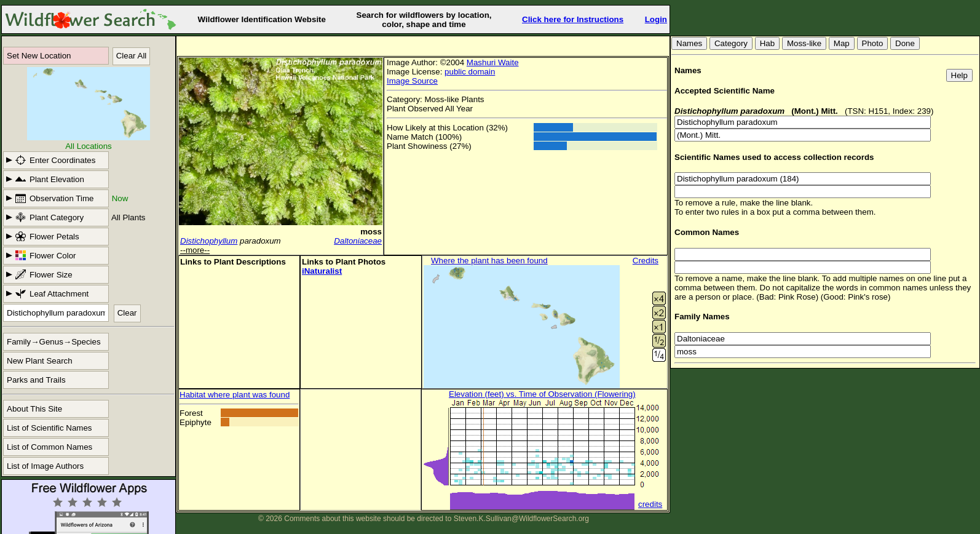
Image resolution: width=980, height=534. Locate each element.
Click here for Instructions (573, 19)
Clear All (132, 56)
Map (842, 43)
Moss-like (804, 43)
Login (656, 19)
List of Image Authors (45, 466)
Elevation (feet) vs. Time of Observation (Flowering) (542, 394)
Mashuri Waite (493, 62)
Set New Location (39, 56)
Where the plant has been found (489, 261)
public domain (470, 72)
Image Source (412, 81)
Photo (873, 43)
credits (650, 504)
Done (905, 43)
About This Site (34, 409)
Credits (646, 261)
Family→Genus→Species (54, 342)
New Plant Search (40, 361)
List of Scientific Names (49, 428)
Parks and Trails (36, 380)
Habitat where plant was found (235, 395)
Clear (127, 313)
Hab (767, 43)
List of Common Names (49, 447)
